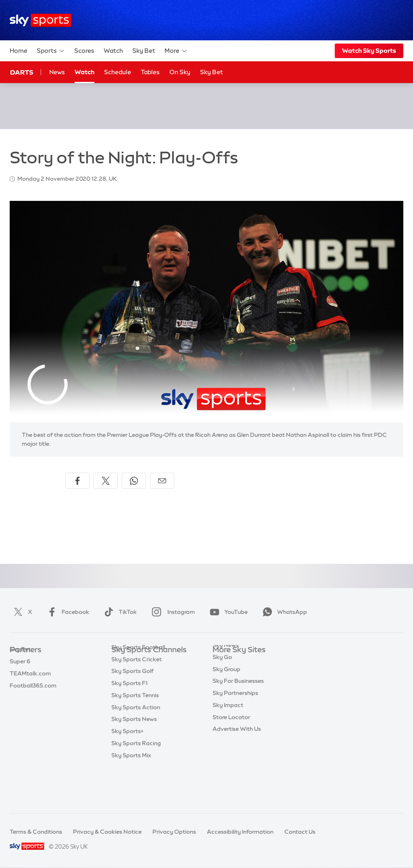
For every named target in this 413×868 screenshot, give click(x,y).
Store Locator (231, 747)
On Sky (180, 72)
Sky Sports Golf (132, 710)
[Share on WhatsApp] (134, 481)
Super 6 (20, 674)
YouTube (227, 612)
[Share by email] (162, 481)
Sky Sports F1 (129, 722)
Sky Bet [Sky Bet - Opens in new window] (212, 72)
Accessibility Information (240, 832)
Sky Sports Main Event (141, 662)
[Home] (41, 20)
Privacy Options (174, 832)
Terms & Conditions (36, 832)
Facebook (67, 612)
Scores (84, 51)
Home (19, 51)
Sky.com (224, 662)
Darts (22, 72)
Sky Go (222, 686)
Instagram (172, 612)
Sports (51, 51)
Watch (113, 51)
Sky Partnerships (235, 722)
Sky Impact (228, 734)
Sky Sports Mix (131, 795)
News (57, 72)
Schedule (118, 72)
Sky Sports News (134, 758)
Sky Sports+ (127, 770)
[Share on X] (106, 481)
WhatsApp (283, 612)
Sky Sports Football (138, 686)
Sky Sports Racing (136, 782)
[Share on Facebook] (77, 481)
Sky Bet (144, 51)
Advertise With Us (237, 758)
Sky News (226, 674)
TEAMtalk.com (30, 686)
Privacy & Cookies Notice (107, 832)
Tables (150, 72)
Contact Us (300, 832)
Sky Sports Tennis (135, 734)
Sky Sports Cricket (137, 699)
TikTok (119, 612)
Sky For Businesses (238, 710)
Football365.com (33, 699)
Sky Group (226, 699)
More (176, 51)
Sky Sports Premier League (148, 674)
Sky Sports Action (136, 747)
